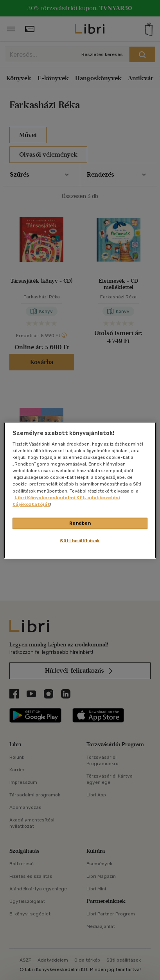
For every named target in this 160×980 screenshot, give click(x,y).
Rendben (80, 523)
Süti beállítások (80, 541)
